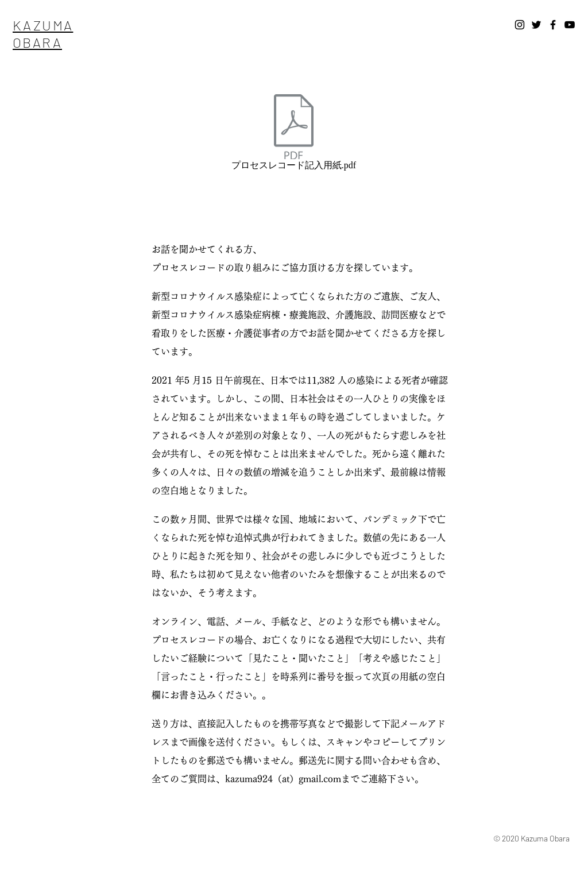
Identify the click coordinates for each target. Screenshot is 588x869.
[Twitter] (536, 25)
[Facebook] (553, 25)
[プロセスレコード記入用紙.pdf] (294, 134)
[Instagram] (520, 25)
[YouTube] (570, 25)
